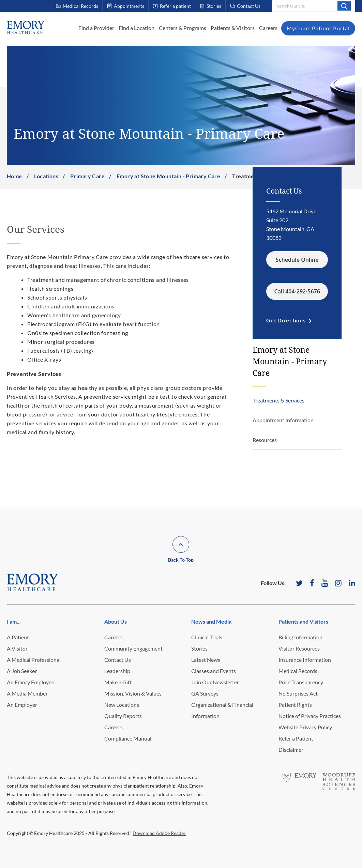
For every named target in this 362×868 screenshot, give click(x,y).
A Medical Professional (34, 660)
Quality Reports (123, 716)
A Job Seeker (22, 671)
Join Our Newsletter (215, 682)
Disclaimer (291, 750)
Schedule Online (297, 260)
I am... (14, 621)
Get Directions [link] (286, 320)
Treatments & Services (278, 400)
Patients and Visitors (303, 621)
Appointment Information (283, 420)
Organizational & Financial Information (222, 710)
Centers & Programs (183, 28)
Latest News (206, 660)
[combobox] (313, 6)
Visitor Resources (299, 648)
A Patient (18, 637)
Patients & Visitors (233, 28)
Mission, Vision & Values (133, 693)
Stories (199, 648)
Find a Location (137, 28)
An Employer (22, 705)
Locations (46, 176)
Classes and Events (214, 671)
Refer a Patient (296, 738)
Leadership (117, 671)
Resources (265, 440)
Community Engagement (133, 648)
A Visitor (17, 648)
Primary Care (87, 176)
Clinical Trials (207, 637)
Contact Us (118, 660)
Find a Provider (96, 28)
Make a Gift (118, 682)
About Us (116, 621)
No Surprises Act (298, 693)
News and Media (211, 621)
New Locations (122, 705)
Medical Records (298, 671)
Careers (268, 28)
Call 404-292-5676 (297, 291)
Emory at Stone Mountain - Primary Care (168, 176)
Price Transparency (301, 682)
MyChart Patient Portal (318, 28)
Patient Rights (295, 705)
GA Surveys (205, 693)
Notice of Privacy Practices (310, 716)
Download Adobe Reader (159, 833)
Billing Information (300, 637)
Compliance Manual (128, 738)
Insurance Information (305, 660)
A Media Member (27, 693)
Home (14, 176)
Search (344, 6)
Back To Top (181, 560)
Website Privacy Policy (305, 727)
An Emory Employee (31, 682)
